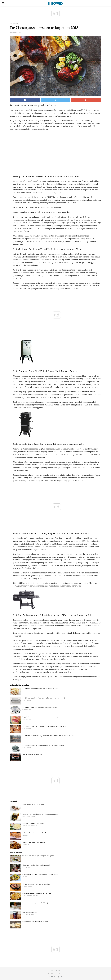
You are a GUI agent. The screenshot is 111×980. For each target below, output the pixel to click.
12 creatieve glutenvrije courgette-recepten (38, 856)
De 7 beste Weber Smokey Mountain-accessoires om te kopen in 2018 (48, 736)
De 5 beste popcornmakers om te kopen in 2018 (40, 689)
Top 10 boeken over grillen (32, 754)
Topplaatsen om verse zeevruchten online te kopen (41, 717)
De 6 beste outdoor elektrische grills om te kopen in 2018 (44, 698)
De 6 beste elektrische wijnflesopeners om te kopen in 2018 (44, 726)
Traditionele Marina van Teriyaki (34, 842)
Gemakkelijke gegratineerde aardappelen (37, 893)
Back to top (55, 970)
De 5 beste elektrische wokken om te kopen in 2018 (41, 707)
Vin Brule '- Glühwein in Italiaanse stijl (36, 865)
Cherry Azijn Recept (29, 912)
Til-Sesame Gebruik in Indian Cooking (36, 884)
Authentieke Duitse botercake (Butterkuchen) (39, 833)
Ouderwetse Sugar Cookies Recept (35, 922)
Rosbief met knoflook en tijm (33, 805)
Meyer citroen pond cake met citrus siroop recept (41, 814)
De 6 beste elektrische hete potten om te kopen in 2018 (43, 745)
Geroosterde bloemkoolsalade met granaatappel (40, 875)
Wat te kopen (14, 23)
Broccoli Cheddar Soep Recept (34, 824)
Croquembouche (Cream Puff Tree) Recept (38, 903)
